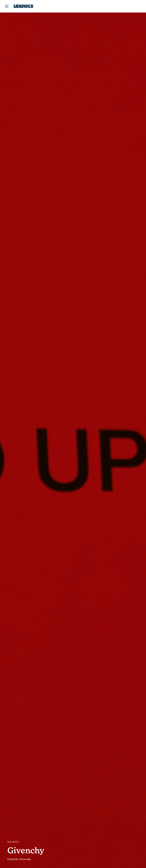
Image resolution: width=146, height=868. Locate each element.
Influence (13, 842)
